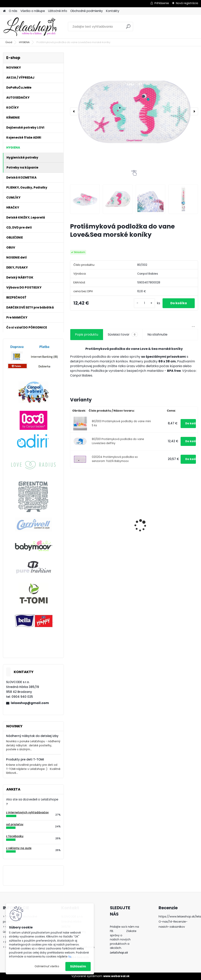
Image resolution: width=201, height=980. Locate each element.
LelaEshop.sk (119, 953)
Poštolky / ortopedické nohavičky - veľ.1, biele (134, 529)
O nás (13, 11)
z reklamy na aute (19, 848)
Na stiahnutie (157, 334)
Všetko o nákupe (33, 11)
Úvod (9, 42)
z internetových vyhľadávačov (27, 813)
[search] (128, 28)
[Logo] (30, 27)
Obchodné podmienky (87, 11)
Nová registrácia (187, 3)
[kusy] (144, 303)
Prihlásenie (162, 3)
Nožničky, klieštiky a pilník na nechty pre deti (175, 524)
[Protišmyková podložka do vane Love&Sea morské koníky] (134, 111)
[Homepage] (4, 11)
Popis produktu (87, 334)
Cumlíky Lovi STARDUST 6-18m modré (91, 524)
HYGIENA (24, 42)
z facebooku (15, 836)
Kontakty (113, 11)
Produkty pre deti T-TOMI (25, 759)
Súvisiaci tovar (123, 335)
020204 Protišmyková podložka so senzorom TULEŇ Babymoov (115, 459)
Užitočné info (58, 11)
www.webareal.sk (116, 976)
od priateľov (15, 824)
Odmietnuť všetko (47, 966)
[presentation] (74, 111)
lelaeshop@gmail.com (30, 703)
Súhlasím (78, 966)
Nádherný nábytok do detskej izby (32, 736)
